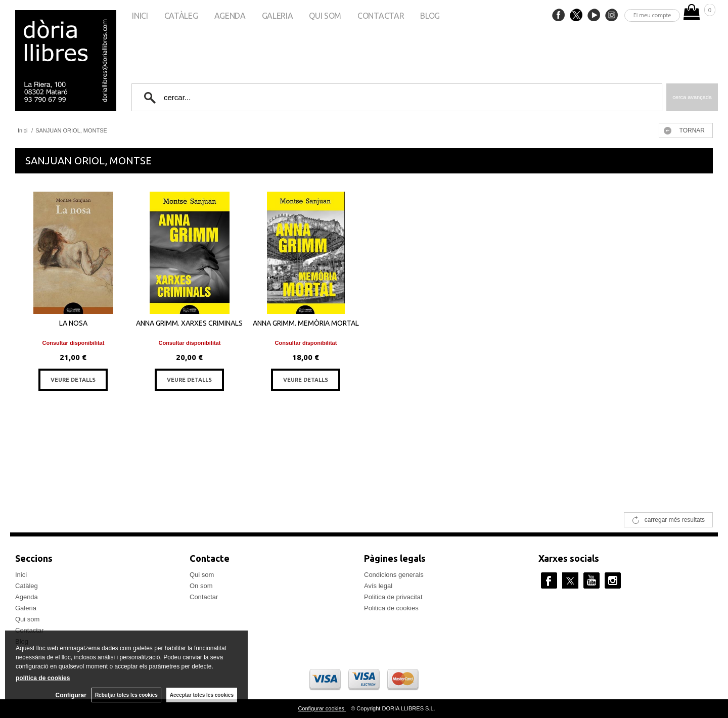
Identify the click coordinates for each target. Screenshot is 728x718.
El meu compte (652, 15)
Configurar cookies (322, 708)
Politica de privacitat (393, 597)
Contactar (381, 16)
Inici (140, 16)
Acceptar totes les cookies (202, 695)
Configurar (71, 695)
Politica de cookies (391, 608)
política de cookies (43, 678)
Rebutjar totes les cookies (126, 695)
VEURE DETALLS (73, 380)
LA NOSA (73, 323)
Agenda (230, 16)
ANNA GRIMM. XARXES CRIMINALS (189, 323)
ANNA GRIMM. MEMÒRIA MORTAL (306, 323)
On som (201, 586)
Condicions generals (394, 575)
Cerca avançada (692, 97)
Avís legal (378, 586)
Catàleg (181, 16)
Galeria (278, 16)
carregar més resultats (675, 520)
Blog (430, 16)
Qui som (325, 16)
